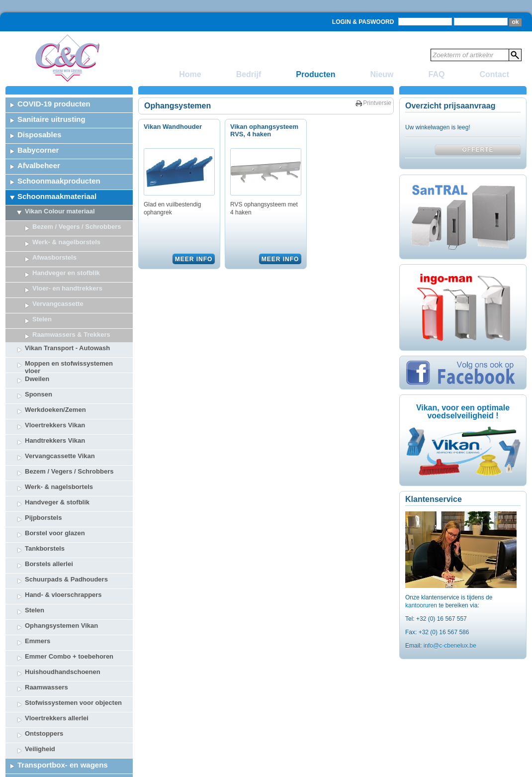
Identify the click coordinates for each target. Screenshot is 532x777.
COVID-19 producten (54, 104)
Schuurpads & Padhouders (66, 520)
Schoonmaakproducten (59, 181)
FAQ (437, 74)
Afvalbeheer (39, 165)
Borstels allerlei (49, 504)
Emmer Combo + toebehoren (69, 597)
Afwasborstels (54, 257)
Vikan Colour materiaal (60, 211)
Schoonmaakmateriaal (57, 196)
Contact (494, 74)
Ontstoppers (44, 674)
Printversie (377, 103)
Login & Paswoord (363, 22)
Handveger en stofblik (66, 273)
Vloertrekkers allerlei (57, 658)
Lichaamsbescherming (58, 751)
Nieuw (382, 74)
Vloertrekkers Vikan (55, 365)
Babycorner (38, 150)
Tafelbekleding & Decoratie (65, 767)
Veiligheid (40, 689)
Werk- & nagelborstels (66, 242)
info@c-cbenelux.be (450, 646)
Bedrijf (249, 74)
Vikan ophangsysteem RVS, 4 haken (264, 130)
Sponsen (39, 335)
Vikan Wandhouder (173, 127)
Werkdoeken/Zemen (55, 350)
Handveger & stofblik (57, 442)
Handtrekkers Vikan (55, 381)
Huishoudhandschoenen (63, 612)
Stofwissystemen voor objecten (73, 643)
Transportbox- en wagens (63, 705)
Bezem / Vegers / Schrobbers (77, 227)
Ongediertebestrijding (56, 736)
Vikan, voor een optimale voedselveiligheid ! (463, 412)
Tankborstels (45, 489)
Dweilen (37, 319)
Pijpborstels (43, 458)
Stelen (35, 550)
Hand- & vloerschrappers (63, 535)
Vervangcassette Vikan (60, 396)
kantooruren (422, 605)
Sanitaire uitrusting (51, 119)
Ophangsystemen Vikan (61, 566)
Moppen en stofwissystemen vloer (69, 306)
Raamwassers (46, 628)
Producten (315, 74)
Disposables (39, 135)
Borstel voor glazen (55, 473)
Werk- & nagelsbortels (59, 427)
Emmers (38, 581)
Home (190, 74)
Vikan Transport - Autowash (67, 288)
